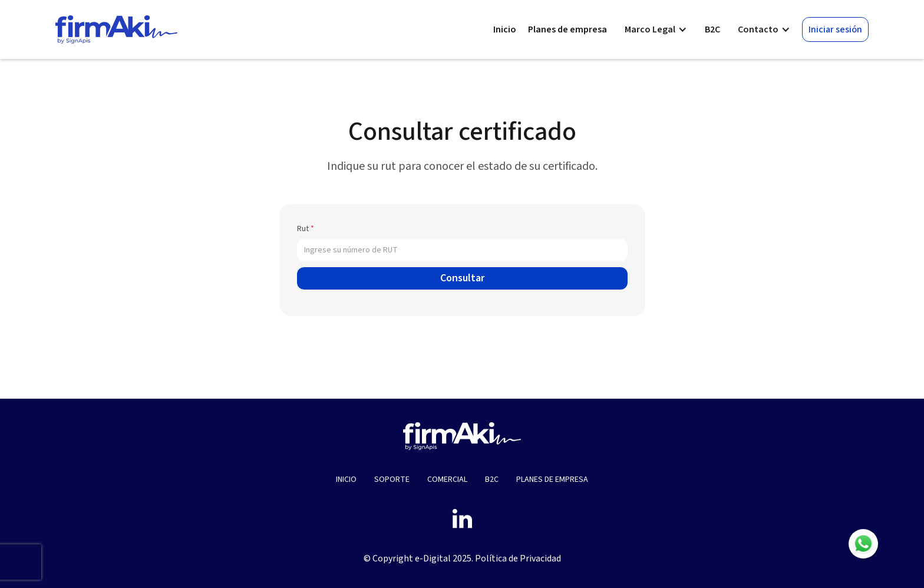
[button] (656, 29)
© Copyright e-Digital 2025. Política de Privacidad (462, 559)
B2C (712, 29)
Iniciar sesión (835, 29)
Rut (306, 229)
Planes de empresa (567, 29)
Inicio (505, 29)
